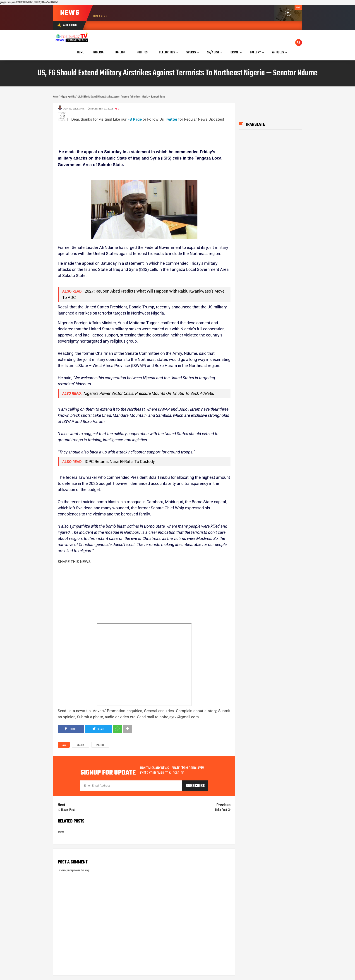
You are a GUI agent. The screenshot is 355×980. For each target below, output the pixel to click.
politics (100, 745)
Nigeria (80, 745)
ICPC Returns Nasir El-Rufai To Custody (120, 461)
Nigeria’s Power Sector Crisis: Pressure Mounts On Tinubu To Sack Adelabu (149, 393)
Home (81, 52)
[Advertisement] (140, 133)
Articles (278, 52)
